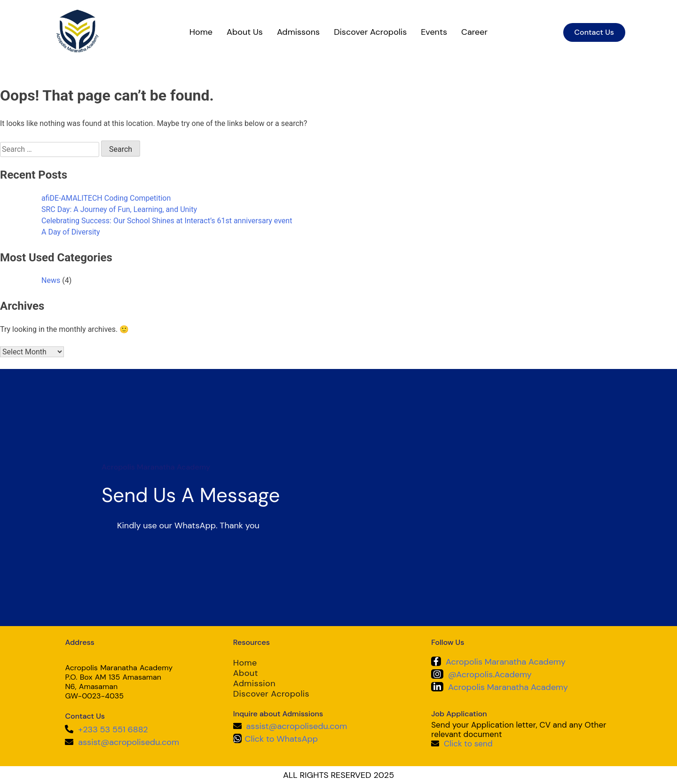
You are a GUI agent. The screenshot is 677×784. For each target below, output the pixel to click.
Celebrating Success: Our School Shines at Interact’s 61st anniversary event (167, 221)
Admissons (298, 32)
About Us (245, 32)
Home (201, 32)
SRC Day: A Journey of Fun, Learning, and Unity (119, 209)
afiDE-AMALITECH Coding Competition (106, 198)
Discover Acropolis (370, 32)
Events (434, 32)
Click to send (468, 744)
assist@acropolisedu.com (129, 742)
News (51, 280)
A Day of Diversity (71, 232)
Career (474, 32)
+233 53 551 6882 (113, 729)
